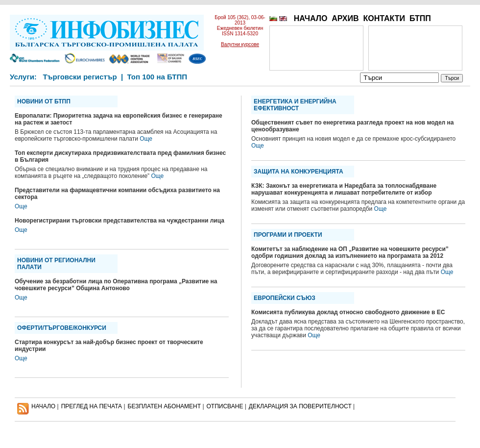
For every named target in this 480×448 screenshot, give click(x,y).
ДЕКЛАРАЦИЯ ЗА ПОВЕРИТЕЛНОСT (300, 406)
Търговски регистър (80, 77)
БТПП (420, 18)
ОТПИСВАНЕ (225, 406)
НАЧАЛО (311, 18)
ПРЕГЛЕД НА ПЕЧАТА (92, 406)
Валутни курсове (240, 44)
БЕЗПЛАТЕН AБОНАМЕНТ (165, 406)
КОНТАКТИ (384, 18)
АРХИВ (345, 18)
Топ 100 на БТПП (157, 77)
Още (146, 139)
